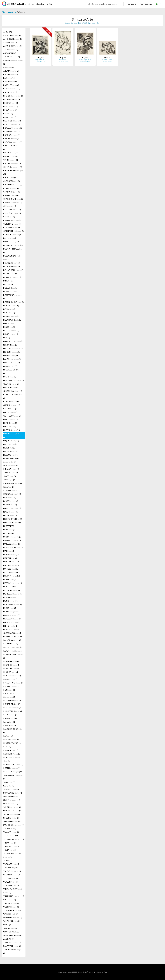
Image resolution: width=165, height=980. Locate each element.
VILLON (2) (11, 903)
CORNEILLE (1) (13, 231)
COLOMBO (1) (12, 227)
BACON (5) (11, 74)
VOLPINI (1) (11, 907)
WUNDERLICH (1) (12, 935)
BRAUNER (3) (11, 139)
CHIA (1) (10, 206)
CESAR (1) (11, 188)
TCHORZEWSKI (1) (14, 839)
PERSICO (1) (11, 672)
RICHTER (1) (11, 750)
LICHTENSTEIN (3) (13, 519)
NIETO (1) (10, 626)
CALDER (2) (12, 163)
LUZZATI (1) (12, 537)
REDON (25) (11, 740)
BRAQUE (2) (12, 135)
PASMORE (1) (11, 661)
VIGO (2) (10, 900)
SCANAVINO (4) (13, 793)
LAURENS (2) (11, 501)
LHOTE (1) (10, 515)
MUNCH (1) (11, 601)
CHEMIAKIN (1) (13, 202)
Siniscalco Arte (9, 12)
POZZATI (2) (12, 708)
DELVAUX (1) (10, 274)
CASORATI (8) (12, 181)
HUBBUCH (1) (11, 455)
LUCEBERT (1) (9, 526)
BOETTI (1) (12, 124)
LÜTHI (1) (9, 533)
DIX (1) (8, 284)
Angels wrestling (41, 60)
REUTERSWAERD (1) (13, 745)
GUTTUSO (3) (12, 416)
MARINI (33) (11, 555)
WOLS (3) (7, 925)
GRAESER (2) (12, 405)
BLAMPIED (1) (12, 121)
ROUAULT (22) (13, 772)
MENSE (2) (10, 580)
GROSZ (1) (11, 412)
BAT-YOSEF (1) (12, 89)
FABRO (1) (11, 334)
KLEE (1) (8, 487)
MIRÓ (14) (9, 587)
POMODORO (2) (12, 704)
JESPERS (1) (11, 473)
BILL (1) (8, 114)
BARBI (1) (10, 82)
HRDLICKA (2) (12, 451)
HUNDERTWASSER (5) (11, 460)
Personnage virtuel (85, 60)
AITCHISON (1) (12, 39)
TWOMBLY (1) (10, 868)
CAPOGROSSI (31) (13, 172)
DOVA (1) (10, 309)
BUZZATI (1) (10, 156)
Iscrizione (132, 4)
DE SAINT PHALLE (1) (13, 251)
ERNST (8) (9, 327)
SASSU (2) (9, 782)
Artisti (31, 4)
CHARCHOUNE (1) (13, 199)
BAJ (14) (9, 78)
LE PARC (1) (10, 505)
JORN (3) (9, 480)
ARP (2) (8, 67)
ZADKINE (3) (9, 939)
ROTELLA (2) (12, 768)
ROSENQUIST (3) (13, 764)
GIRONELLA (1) (13, 391)
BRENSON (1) (13, 142)
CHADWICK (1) (12, 192)
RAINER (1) (10, 718)
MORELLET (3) (13, 594)
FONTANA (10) (12, 363)
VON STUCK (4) (12, 910)
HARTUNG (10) (12, 430)
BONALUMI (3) (13, 128)
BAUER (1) (10, 92)
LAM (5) (10, 498)
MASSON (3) (11, 565)
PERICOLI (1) (11, 668)
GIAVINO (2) (11, 384)
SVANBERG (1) (14, 825)
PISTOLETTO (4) (9, 695)
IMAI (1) (11, 465)
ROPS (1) (11, 759)
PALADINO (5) (12, 640)
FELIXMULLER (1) (13, 341)
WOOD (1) (10, 928)
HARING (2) (10, 423)
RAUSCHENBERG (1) (13, 731)
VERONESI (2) (11, 885)
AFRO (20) (8, 32)
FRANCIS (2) (10, 366)
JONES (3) (10, 476)
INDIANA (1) (11, 469)
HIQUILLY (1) (12, 441)
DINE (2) (8, 281)
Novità (49, 4)
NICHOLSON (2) (12, 622)
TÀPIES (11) (11, 836)
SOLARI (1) (12, 807)
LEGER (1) (11, 512)
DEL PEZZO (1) (12, 263)
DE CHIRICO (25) (13, 245)
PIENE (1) (9, 690)
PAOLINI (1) (11, 644)
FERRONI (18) (13, 348)
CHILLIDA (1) (12, 213)
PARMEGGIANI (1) (13, 656)
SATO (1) (9, 786)
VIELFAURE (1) (14, 896)
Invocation (63, 60)
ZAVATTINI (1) (12, 946)
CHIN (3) (9, 217)
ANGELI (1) (11, 50)
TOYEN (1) (8, 860)
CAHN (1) (11, 160)
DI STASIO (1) (12, 277)
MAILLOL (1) (11, 544)
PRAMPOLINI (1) (13, 711)
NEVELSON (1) (12, 619)
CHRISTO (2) (12, 220)
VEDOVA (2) (11, 878)
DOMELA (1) (11, 291)
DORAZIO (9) (11, 306)
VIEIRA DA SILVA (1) (13, 891)
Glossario (100, 972)
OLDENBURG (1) (12, 633)
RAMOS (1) (10, 725)
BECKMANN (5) (11, 99)
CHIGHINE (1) (12, 210)
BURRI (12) (11, 153)
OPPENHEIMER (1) (13, 637)
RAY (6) (8, 736)
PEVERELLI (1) (12, 676)
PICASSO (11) (11, 686)
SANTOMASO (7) (13, 777)
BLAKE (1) (10, 117)
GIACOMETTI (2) (14, 380)
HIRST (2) (10, 444)
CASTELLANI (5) (13, 185)
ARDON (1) (12, 57)
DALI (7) (10, 238)
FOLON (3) (12, 359)
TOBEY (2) (10, 850)
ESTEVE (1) (11, 331)
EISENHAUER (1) (12, 320)
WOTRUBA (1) (11, 932)
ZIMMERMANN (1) (13, 951)
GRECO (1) (10, 409)
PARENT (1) (13, 651)
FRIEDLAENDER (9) (13, 372)
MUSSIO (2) (11, 612)
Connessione (146, 4)
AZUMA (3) (11, 71)
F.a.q (105, 972)
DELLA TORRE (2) (13, 270)
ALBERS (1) (10, 42)
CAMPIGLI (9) (13, 167)
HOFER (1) (9, 448)
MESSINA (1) (13, 583)
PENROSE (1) (11, 665)
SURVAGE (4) (12, 821)
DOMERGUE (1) (13, 297)
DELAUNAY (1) (11, 266)
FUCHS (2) (10, 377)
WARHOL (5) (11, 914)
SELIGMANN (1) (12, 796)
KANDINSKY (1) (13, 483)
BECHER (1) (13, 96)
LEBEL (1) (12, 508)
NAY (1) (12, 615)
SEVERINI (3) (11, 804)
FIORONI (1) (12, 352)
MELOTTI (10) (12, 576)
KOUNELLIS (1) (12, 494)
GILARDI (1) (10, 387)
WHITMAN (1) (12, 921)
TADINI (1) (10, 829)
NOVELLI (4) (12, 629)
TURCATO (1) (11, 864)
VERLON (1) (11, 882)
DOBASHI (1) (10, 288)
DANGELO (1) (11, 242)
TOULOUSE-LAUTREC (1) (13, 855)
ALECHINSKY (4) (13, 46)
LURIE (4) (9, 530)
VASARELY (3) (11, 875)
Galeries (40, 4)
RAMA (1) (9, 722)
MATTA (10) (11, 572)
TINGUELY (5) (11, 846)
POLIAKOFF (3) (12, 700)
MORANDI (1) (12, 590)
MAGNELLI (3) (12, 540)
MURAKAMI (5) (13, 604)
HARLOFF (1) (10, 426)
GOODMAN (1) (11, 402)
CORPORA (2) (12, 235)
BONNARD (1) (12, 131)
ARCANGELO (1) (10, 53)
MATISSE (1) (11, 569)
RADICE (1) (10, 715)
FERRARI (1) (10, 345)
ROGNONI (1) (12, 754)
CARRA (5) (10, 178)
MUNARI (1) (11, 597)
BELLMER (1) (11, 103)
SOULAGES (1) (12, 814)
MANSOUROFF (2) (13, 547)
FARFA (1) (7, 338)
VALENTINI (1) (12, 871)
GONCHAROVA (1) (13, 396)
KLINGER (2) (10, 490)
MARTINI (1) (11, 562)
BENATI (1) (11, 106)
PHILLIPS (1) (11, 679)
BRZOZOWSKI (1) (13, 147)
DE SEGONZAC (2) (12, 258)
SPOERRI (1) (11, 818)
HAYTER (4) (13, 435)
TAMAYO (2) (11, 832)
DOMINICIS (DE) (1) (13, 302)
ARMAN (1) (13, 62)
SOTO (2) (12, 811)
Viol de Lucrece (107, 60)
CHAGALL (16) (11, 195)
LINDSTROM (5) (12, 522)
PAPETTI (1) (13, 647)
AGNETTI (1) (12, 35)
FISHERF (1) (11, 355)
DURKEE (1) (11, 316)
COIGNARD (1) (12, 224)
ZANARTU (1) (12, 942)
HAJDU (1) (11, 419)
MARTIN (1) (10, 558)
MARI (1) (9, 551)
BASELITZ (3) (11, 85)
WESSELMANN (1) (13, 917)
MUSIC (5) (10, 608)
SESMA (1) (12, 800)
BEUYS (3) (10, 110)
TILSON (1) (9, 843)
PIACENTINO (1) (13, 683)
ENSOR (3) (10, 323)
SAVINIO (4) (11, 789)
